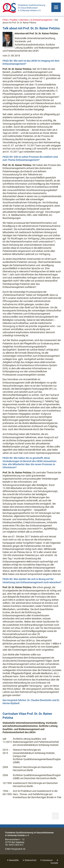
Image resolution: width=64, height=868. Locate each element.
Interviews (24, 20)
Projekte (13, 20)
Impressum (48, 860)
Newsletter (14, 860)
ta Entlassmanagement (41, 20)
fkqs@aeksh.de (18, 849)
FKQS (5, 20)
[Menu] (56, 7)
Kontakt (54, 863)
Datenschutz (31, 860)
